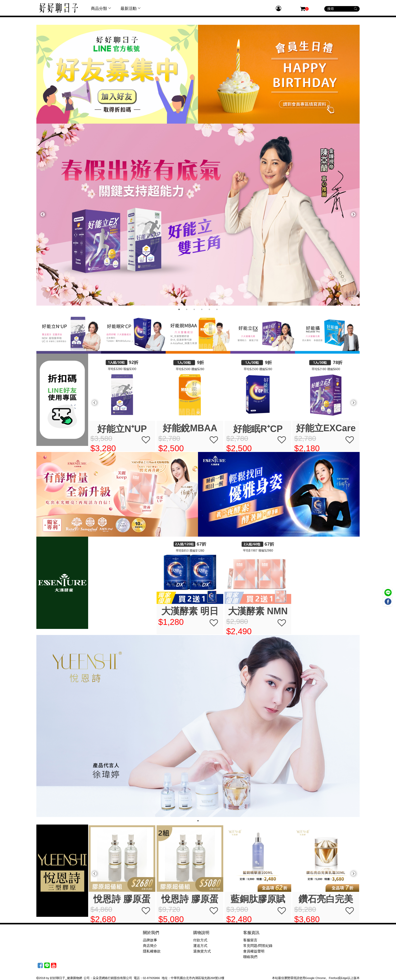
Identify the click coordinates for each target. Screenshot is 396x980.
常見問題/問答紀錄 (258, 946)
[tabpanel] (198, 215)
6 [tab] (217, 309)
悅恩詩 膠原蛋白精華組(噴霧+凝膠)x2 (258, 899)
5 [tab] (209, 309)
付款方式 (200, 940)
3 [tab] (194, 309)
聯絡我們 (250, 957)
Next (353, 215)
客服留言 (250, 940)
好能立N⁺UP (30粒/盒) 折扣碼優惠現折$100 (326, 428)
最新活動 (131, 8)
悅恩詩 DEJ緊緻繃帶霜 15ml (122, 899)
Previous (43, 215)
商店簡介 (150, 946)
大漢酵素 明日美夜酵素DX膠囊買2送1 (190, 611)
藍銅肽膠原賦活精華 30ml (326, 899)
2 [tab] (187, 309)
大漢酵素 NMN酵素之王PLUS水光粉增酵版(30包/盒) (258, 611)
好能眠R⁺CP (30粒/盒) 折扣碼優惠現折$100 (122, 428)
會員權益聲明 (254, 951)
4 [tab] (202, 309)
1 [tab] (179, 309)
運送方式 (200, 946)
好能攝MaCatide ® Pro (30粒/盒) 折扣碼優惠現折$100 (258, 428)
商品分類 (102, 8)
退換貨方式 (202, 951)
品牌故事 (150, 940)
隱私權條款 (152, 951)
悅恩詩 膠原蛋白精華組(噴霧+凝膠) (190, 899)
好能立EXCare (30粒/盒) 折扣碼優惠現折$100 (190, 428)
